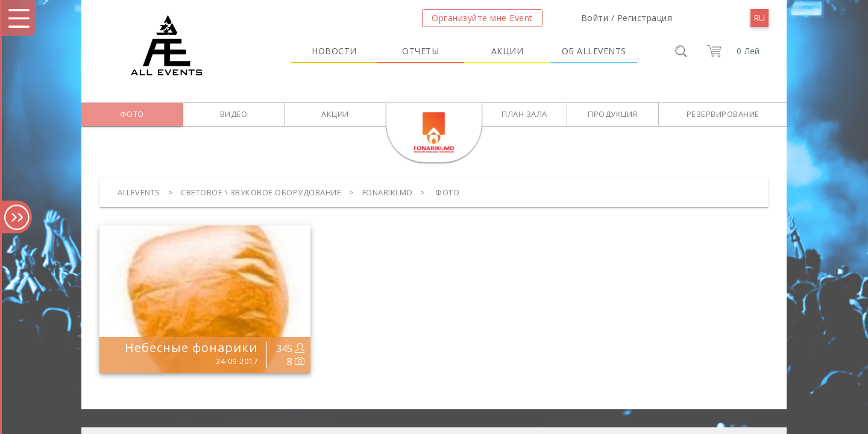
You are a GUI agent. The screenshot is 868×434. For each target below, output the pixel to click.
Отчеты (420, 51)
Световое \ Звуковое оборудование (261, 192)
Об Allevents (594, 51)
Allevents (139, 192)
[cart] (731, 51)
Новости (334, 51)
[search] (681, 51)
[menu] (759, 18)
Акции (508, 51)
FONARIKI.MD (388, 192)
